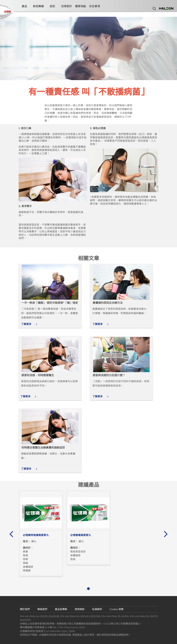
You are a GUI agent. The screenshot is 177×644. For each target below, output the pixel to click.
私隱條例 (97, 609)
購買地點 (81, 6)
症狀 (52, 6)
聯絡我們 (42, 609)
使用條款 (80, 609)
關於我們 (25, 609)
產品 (24, 6)
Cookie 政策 (117, 609)
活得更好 (66, 6)
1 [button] (88, 589)
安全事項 (95, 6)
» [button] (166, 533)
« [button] (11, 533)
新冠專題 (38, 6)
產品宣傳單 (61, 609)
